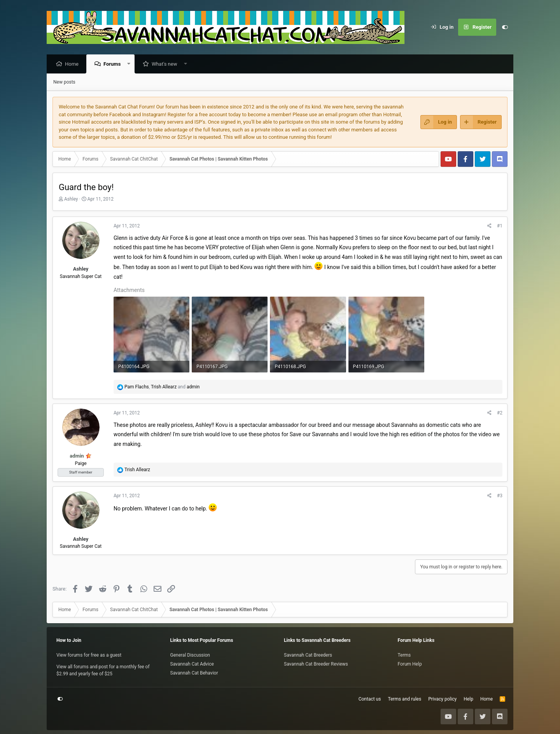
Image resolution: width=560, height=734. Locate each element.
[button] (131, 64)
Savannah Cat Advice (192, 664)
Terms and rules (404, 699)
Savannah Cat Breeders (308, 655)
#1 (500, 226)
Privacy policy (442, 699)
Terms (404, 655)
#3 (500, 496)
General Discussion (190, 655)
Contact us (370, 699)
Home (74, 64)
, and (162, 387)
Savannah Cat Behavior (194, 673)
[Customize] (505, 27)
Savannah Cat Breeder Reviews (316, 664)
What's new (166, 64)
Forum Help (410, 664)
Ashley (71, 199)
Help (468, 699)
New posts (64, 82)
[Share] (489, 226)
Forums (114, 64)
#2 (500, 413)
